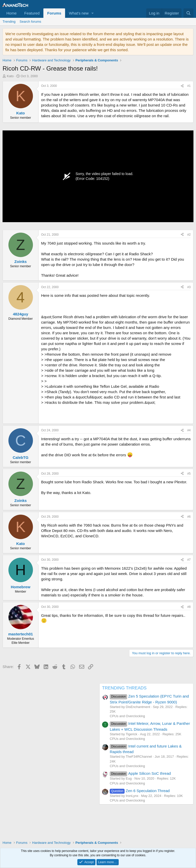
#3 (189, 287)
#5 (189, 474)
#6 (189, 517)
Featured (32, 13)
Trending (9, 22)
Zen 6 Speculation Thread (140, 791)
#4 (189, 430)
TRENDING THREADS (124, 688)
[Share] (182, 86)
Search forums (30, 22)
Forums (54, 13)
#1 (189, 86)
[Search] (188, 13)
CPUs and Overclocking (127, 716)
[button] (93, 13)
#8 (189, 607)
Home (11, 13)
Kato (10, 76)
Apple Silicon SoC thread (140, 773)
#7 (189, 560)
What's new (79, 13)
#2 (189, 235)
